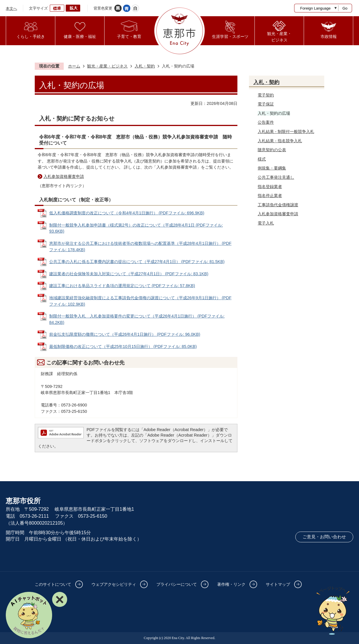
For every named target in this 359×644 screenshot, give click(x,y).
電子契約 (266, 95)
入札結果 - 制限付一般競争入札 (286, 132)
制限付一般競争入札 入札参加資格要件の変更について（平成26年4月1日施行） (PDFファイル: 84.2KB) (137, 319)
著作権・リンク (231, 584)
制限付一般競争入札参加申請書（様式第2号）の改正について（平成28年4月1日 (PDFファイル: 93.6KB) (136, 228)
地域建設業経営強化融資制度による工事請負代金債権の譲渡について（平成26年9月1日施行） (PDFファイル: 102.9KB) (140, 301)
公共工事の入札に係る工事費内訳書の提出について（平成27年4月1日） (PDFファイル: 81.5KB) (137, 262)
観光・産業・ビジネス (107, 66)
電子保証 (266, 104)
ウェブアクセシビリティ (114, 584)
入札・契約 (145, 66)
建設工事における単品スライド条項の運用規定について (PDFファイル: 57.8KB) (122, 286)
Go (345, 8)
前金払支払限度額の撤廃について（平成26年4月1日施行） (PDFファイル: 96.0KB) (125, 334)
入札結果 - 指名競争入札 (280, 141)
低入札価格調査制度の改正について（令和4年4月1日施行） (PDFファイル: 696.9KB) (127, 213)
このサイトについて (53, 584)
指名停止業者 (270, 196)
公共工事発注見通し (276, 177)
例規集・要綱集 (272, 168)
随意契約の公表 (272, 150)
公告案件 (266, 122)
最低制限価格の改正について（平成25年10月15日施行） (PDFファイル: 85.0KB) (123, 346)
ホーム (74, 66)
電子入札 (266, 223)
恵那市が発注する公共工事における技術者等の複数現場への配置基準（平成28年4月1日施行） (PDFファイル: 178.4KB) (140, 247)
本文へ (11, 9)
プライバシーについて (177, 584)
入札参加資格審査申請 (64, 176)
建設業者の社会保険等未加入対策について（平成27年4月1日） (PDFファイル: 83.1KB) (129, 274)
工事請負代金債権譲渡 (278, 205)
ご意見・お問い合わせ (324, 537)
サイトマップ (278, 584)
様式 (262, 159)
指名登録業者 (270, 187)
